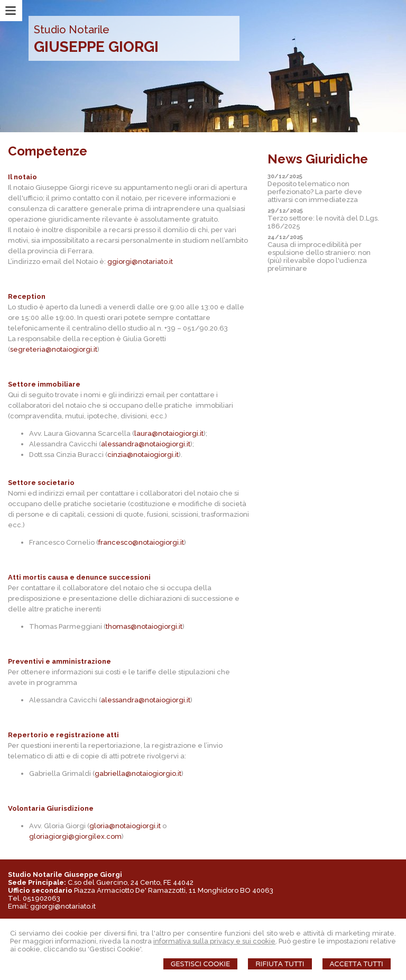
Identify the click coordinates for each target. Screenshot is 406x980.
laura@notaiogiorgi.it (169, 433)
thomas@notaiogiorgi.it (144, 626)
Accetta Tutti (357, 964)
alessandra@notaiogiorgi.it (146, 444)
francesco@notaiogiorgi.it (141, 542)
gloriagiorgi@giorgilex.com (75, 836)
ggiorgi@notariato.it (140, 262)
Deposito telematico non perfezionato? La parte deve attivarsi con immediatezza (315, 192)
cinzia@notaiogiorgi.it (143, 455)
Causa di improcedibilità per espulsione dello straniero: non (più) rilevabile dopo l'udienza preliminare (319, 257)
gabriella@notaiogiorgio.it (138, 773)
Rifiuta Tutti (280, 964)
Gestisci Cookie (201, 964)
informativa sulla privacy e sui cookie (215, 941)
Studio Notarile (72, 30)
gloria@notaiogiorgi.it (125, 826)
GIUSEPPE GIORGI (96, 47)
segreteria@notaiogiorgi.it (54, 349)
